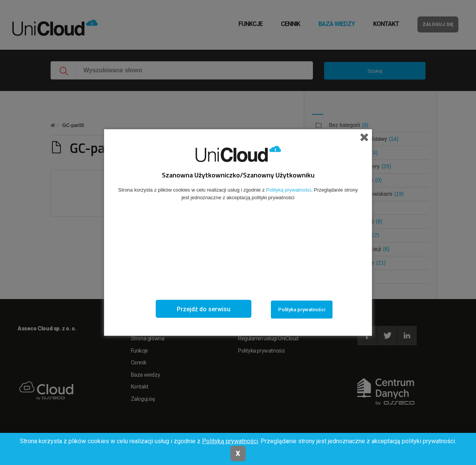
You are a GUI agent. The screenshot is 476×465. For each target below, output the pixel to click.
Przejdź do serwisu (204, 309)
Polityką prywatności (230, 441)
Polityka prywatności (302, 310)
